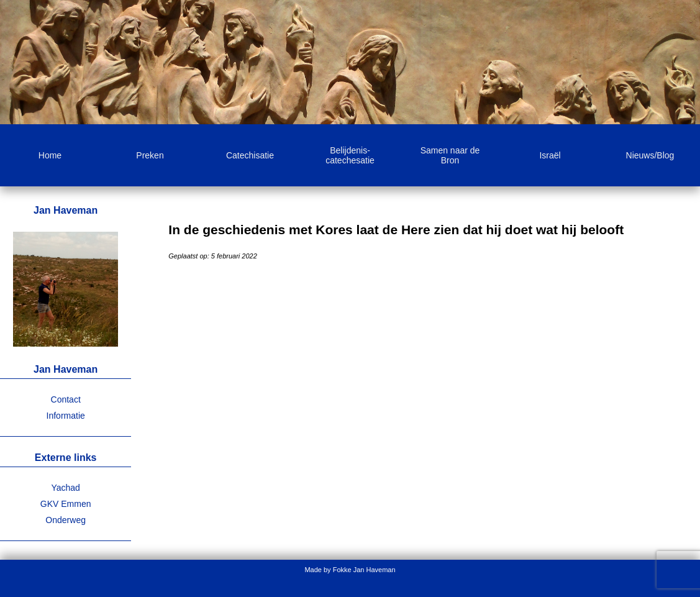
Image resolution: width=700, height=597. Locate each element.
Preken (150, 155)
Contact (66, 399)
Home (50, 155)
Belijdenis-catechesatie (350, 155)
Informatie (66, 416)
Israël (550, 155)
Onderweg (66, 520)
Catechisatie (250, 155)
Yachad (65, 488)
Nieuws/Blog (650, 155)
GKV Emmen (66, 504)
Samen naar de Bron (450, 155)
